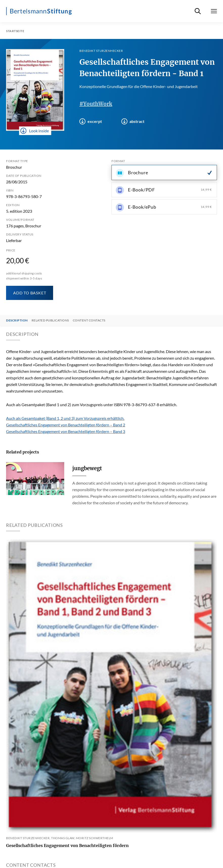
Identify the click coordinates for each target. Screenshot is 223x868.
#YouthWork (96, 104)
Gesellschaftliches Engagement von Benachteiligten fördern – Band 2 (66, 425)
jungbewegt (87, 468)
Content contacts (89, 320)
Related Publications (50, 320)
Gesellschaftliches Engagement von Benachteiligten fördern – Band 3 (66, 431)
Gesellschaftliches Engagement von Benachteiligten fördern (67, 845)
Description (17, 320)
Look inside (35, 131)
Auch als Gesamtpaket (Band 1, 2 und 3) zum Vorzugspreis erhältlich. (65, 418)
